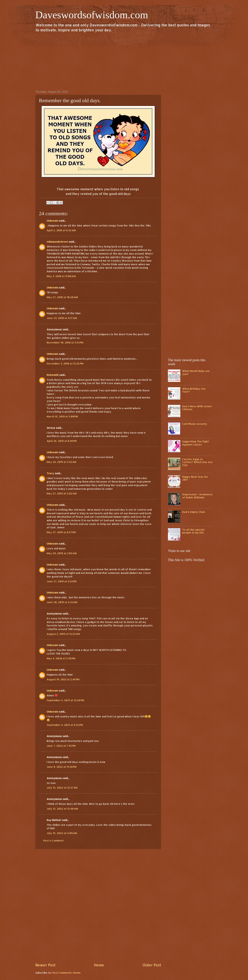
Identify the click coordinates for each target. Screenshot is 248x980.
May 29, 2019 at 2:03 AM (62, 553)
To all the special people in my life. (193, 531)
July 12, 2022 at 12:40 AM (62, 809)
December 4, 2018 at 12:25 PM (65, 364)
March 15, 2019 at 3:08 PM (62, 416)
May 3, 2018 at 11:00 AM (61, 276)
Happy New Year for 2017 (195, 478)
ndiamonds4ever (57, 242)
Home (99, 965)
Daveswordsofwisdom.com (92, 15)
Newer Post (45, 965)
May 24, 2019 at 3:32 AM (61, 462)
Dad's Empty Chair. (194, 512)
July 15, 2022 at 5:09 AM (62, 833)
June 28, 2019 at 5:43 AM (62, 602)
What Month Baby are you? (196, 372)
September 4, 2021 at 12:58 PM (65, 700)
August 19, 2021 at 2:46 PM (63, 679)
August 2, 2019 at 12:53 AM (63, 634)
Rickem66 (53, 375)
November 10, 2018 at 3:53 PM (65, 342)
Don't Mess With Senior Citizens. (197, 408)
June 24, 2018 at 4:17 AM (62, 318)
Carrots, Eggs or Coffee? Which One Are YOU (197, 462)
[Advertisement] (124, 61)
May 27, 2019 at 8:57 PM (61, 532)
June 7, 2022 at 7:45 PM (61, 746)
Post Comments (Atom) (66, 973)
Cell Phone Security (195, 424)
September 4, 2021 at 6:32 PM (65, 725)
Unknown (53, 221)
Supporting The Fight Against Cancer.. (195, 443)
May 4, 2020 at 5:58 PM (61, 658)
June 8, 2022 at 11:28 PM (62, 767)
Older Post (152, 965)
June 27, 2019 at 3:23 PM (62, 581)
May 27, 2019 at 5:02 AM (62, 493)
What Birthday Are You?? (194, 390)
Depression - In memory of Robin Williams (197, 496)
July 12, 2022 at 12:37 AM (62, 788)
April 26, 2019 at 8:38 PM (62, 441)
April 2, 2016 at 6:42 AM (61, 230)
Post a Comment (53, 841)
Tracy (50, 473)
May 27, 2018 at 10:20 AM (62, 297)
